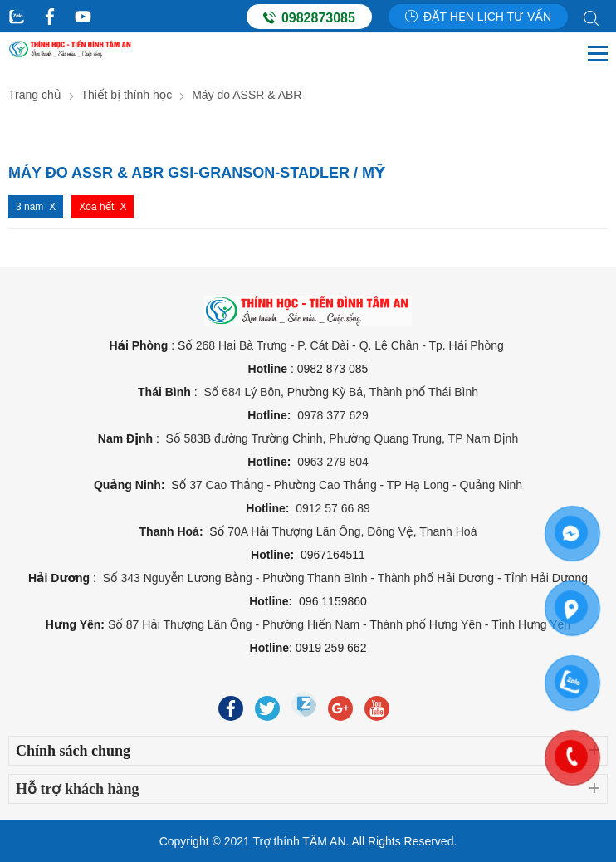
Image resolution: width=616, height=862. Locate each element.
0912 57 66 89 (333, 508)
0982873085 (309, 17)
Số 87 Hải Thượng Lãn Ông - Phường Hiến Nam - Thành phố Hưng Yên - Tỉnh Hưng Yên (339, 624)
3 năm (29, 207)
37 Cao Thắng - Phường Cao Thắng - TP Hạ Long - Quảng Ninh (356, 485)
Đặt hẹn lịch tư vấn (478, 17)
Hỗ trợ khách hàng (78, 789)
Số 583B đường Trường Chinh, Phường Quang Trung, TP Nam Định (340, 438)
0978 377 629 (333, 415)
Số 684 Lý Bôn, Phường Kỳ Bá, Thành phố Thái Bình (341, 392)
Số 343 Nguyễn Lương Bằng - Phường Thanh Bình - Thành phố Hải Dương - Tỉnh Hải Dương (345, 578)
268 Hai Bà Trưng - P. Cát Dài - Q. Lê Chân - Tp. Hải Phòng (352, 345)
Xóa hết (96, 207)
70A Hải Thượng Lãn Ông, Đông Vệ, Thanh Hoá (352, 531)
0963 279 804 (333, 462)
